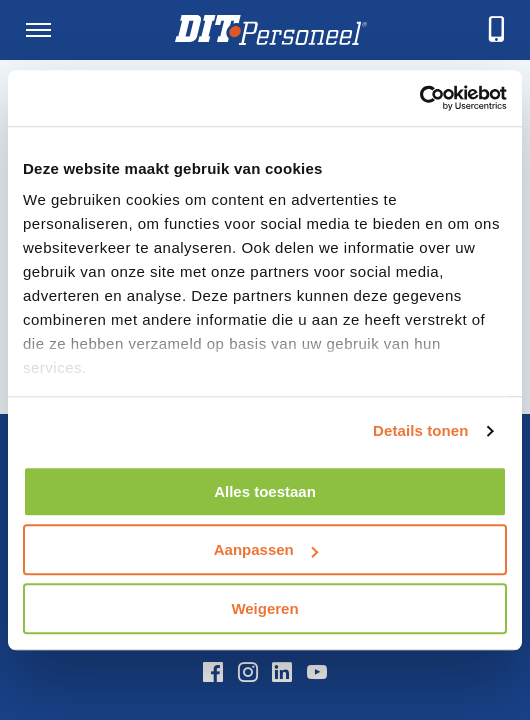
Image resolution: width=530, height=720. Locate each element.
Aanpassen (266, 549)
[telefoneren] (497, 30)
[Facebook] (213, 672)
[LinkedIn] (282, 672)
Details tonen (420, 430)
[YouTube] (317, 672)
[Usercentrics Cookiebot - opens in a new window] (419, 98)
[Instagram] (248, 672)
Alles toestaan (265, 491)
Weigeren (264, 608)
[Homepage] (271, 30)
